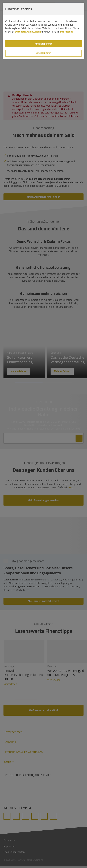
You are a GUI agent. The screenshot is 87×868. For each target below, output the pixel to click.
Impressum (66, 32)
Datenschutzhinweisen (28, 32)
